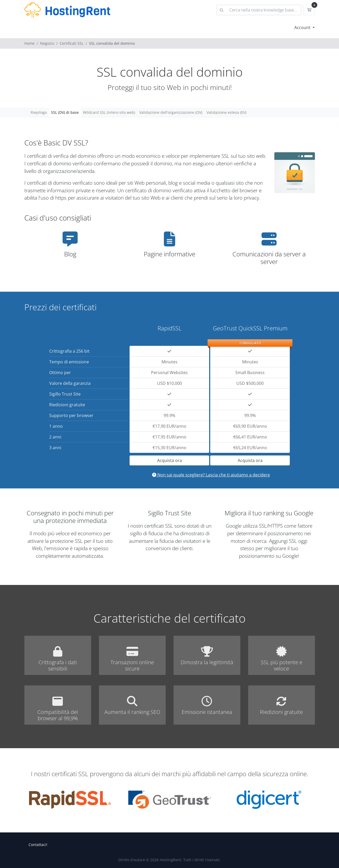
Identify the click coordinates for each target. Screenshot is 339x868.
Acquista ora (169, 460)
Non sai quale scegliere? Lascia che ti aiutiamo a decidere (211, 475)
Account (303, 27)
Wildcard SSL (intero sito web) (109, 112)
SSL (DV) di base (65, 112)
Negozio (47, 43)
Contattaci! (38, 845)
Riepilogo (39, 112)
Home (29, 43)
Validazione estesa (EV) (226, 112)
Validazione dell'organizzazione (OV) (171, 112)
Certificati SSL (72, 43)
